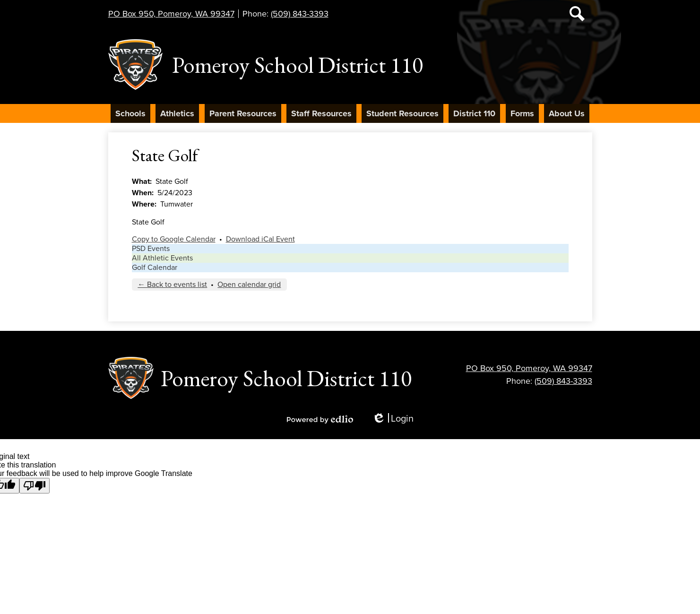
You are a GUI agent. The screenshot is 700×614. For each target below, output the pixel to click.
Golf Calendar (155, 268)
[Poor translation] (35, 486)
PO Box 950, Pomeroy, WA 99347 (171, 14)
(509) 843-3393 (300, 14)
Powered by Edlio (320, 419)
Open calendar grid (249, 285)
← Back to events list (172, 285)
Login (393, 419)
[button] (130, 113)
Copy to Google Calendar (174, 239)
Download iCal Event (260, 239)
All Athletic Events (162, 258)
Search (577, 16)
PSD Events (151, 249)
